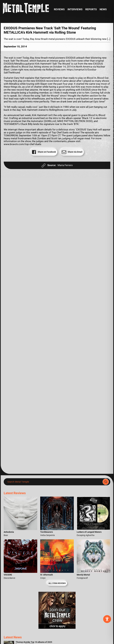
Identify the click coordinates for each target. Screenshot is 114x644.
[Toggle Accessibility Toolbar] (107, 619)
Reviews (59, 9)
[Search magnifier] (106, 482)
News (103, 9)
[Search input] (54, 482)
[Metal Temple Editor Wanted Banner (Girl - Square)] (57, 628)
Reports (91, 9)
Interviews (75, 9)
